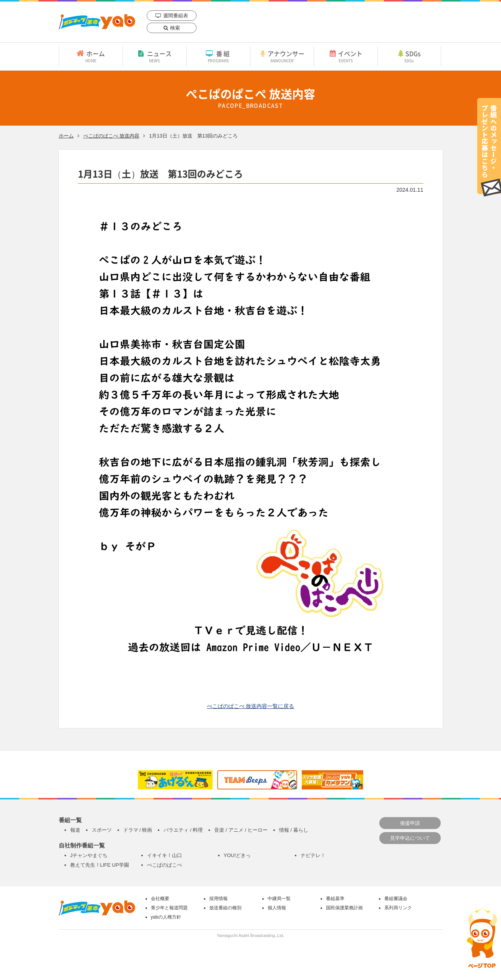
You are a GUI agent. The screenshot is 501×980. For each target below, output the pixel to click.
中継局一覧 (279, 899)
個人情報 (277, 908)
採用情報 (218, 899)
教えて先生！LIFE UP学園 (100, 865)
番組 (218, 56)
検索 (175, 28)
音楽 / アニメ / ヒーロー (241, 830)
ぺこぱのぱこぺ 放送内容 (112, 136)
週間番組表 (176, 16)
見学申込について (410, 838)
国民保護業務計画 (344, 908)
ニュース (155, 56)
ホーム (91, 56)
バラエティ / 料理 (183, 830)
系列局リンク (398, 908)
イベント (346, 56)
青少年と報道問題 (169, 908)
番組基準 (335, 899)
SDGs (409, 56)
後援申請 (410, 823)
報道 (75, 830)
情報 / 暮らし (294, 830)
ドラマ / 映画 (138, 830)
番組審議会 (396, 899)
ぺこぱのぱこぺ (165, 865)
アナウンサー (282, 56)
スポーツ (102, 830)
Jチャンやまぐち (89, 855)
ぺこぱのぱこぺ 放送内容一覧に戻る (251, 706)
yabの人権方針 (166, 917)
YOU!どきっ (237, 855)
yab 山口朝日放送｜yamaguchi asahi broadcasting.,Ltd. (97, 22)
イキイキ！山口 (165, 855)
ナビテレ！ (313, 855)
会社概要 (160, 899)
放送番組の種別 (225, 908)
